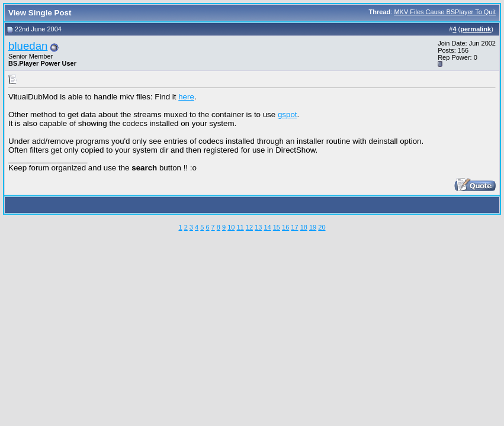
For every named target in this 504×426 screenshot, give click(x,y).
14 (267, 227)
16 (285, 227)
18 (304, 227)
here (186, 97)
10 (231, 227)
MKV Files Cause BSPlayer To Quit (445, 12)
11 (240, 227)
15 (277, 227)
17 (294, 227)
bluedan (28, 46)
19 (313, 227)
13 (258, 227)
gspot (288, 114)
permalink (476, 29)
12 (249, 227)
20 (322, 227)
